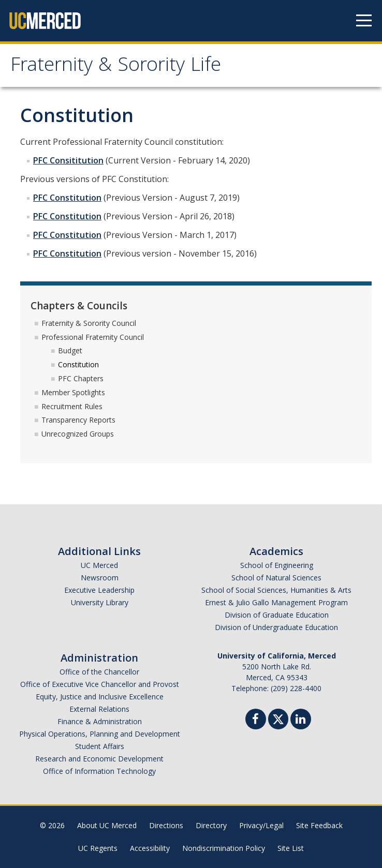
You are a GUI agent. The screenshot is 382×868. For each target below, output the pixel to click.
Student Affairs (100, 746)
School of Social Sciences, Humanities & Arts (276, 590)
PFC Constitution (67, 198)
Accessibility (150, 848)
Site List (291, 848)
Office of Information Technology (99, 771)
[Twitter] (278, 718)
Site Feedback (319, 825)
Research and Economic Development (99, 759)
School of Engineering (277, 565)
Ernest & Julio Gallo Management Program (276, 602)
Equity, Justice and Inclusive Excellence (100, 697)
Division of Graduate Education (277, 615)
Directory (211, 825)
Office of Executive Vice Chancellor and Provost (100, 684)
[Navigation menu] (364, 21)
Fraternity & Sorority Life (116, 67)
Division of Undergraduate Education (276, 627)
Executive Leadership (99, 590)
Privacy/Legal (261, 825)
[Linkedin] (301, 720)
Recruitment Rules (72, 406)
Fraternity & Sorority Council (89, 323)
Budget (70, 350)
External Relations (99, 709)
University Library (100, 602)
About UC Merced (107, 825)
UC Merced (99, 565)
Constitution (78, 364)
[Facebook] (256, 720)
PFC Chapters (81, 378)
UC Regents (98, 848)
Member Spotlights (73, 392)
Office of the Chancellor (99, 672)
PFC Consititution (68, 160)
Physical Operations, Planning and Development (100, 734)
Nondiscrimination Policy (224, 848)
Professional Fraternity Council (93, 337)
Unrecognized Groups (78, 434)
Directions (166, 825)
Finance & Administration (100, 721)
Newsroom (100, 578)
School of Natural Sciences (276, 578)
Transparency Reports (78, 420)
